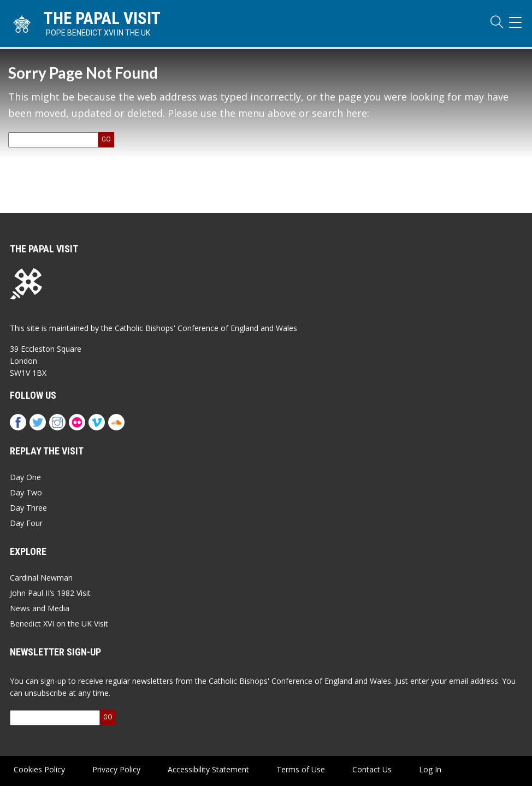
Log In (430, 769)
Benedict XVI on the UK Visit (59, 624)
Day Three (28, 508)
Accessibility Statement (208, 769)
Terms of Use (301, 769)
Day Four (26, 523)
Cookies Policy (39, 769)
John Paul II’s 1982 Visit (50, 593)
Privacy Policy (116, 769)
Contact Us (372, 769)
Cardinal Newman (41, 578)
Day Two (26, 492)
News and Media (40, 608)
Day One (25, 477)
